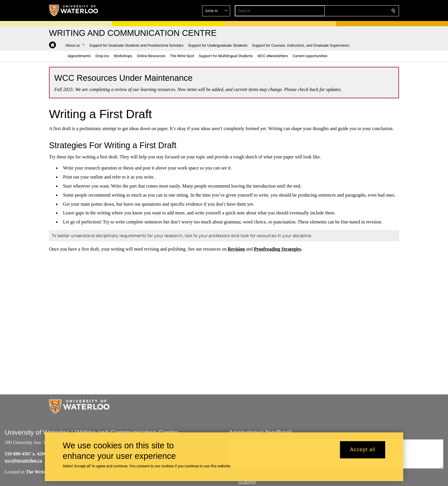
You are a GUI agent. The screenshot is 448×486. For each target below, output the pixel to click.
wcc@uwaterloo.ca (23, 460)
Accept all (363, 450)
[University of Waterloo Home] (74, 11)
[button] (351, 11)
